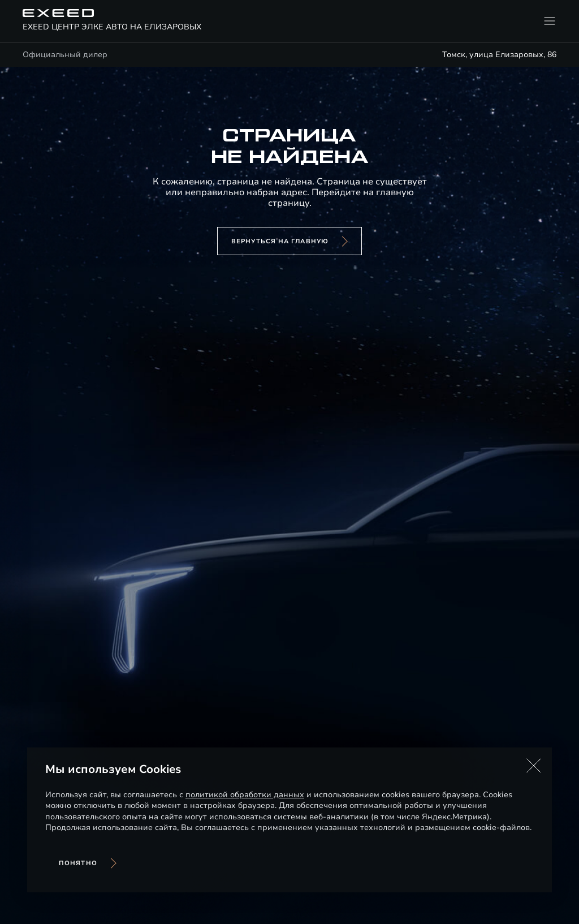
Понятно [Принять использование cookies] (78, 863)
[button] (534, 766)
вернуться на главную (280, 241)
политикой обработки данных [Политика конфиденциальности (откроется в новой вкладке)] (245, 795)
